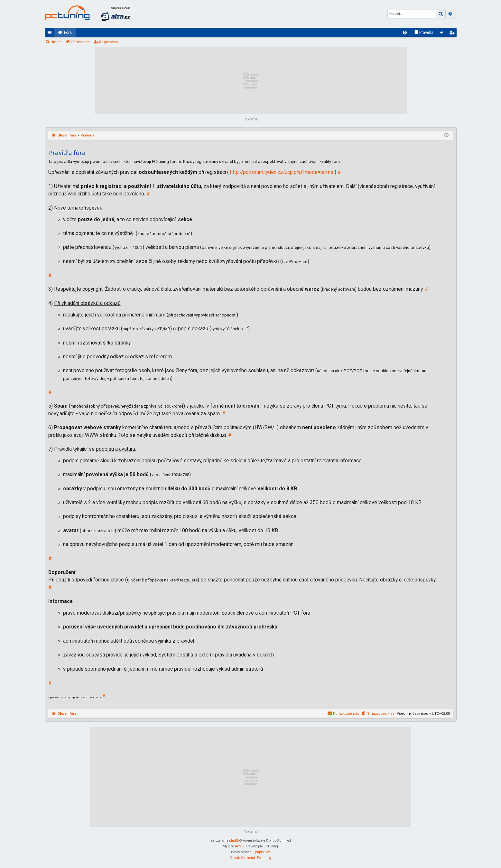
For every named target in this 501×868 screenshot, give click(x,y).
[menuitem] (405, 33)
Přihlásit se (80, 42)
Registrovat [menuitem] (453, 34)
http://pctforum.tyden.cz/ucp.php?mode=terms (282, 172)
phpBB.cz (263, 852)
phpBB (234, 840)
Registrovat (108, 42)
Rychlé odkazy (51, 34)
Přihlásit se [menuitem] (443, 34)
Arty (238, 846)
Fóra (68, 33)
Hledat (56, 42)
